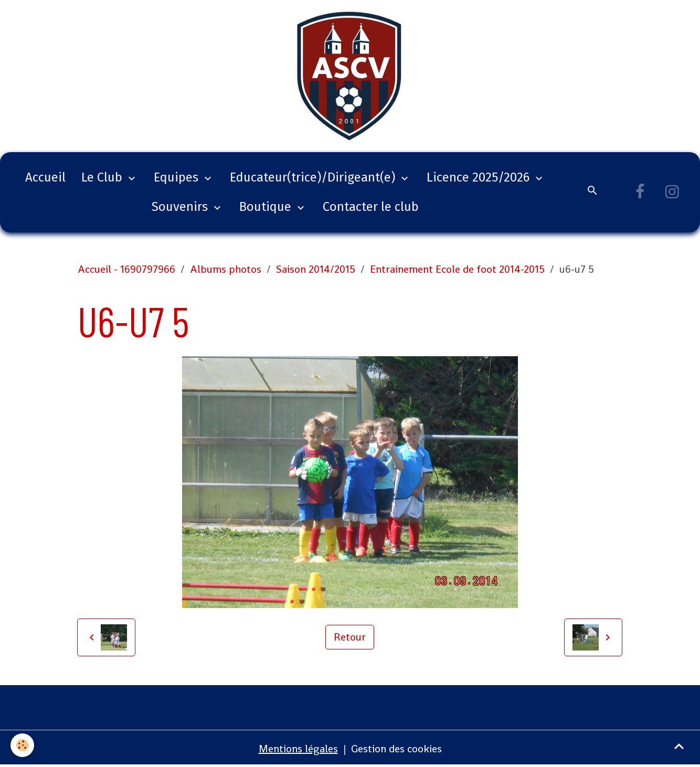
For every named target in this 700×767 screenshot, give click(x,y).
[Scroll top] (679, 746)
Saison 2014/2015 (316, 269)
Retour (350, 637)
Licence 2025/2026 (480, 177)
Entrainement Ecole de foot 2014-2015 (457, 269)
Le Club (103, 177)
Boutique (267, 207)
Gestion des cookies (396, 749)
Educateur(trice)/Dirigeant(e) (314, 177)
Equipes (178, 177)
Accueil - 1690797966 (126, 269)
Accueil (45, 177)
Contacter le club (371, 207)
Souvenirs (181, 207)
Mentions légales (298, 749)
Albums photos (226, 269)
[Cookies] (22, 745)
